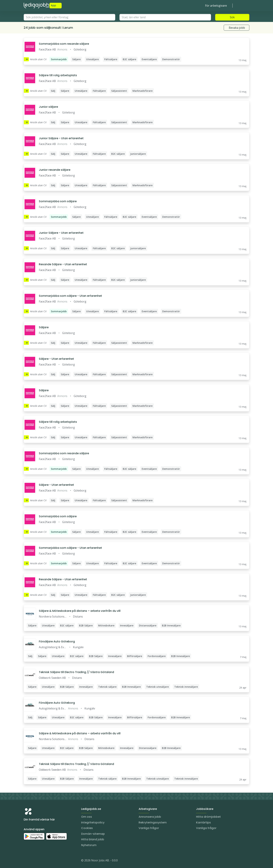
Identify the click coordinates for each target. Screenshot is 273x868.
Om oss (87, 817)
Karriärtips (203, 822)
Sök (232, 17)
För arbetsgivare (216, 6)
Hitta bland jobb (93, 839)
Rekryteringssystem (153, 822)
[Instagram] (26, 861)
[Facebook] (40, 861)
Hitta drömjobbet (208, 817)
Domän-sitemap (93, 834)
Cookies (87, 828)
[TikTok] (47, 861)
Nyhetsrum (89, 845)
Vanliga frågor (149, 828)
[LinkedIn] (33, 861)
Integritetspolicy (93, 822)
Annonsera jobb (150, 817)
